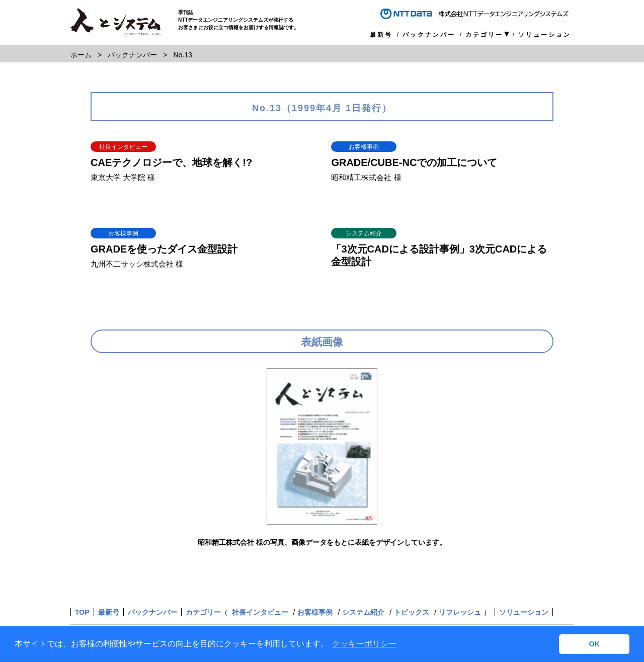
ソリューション (545, 35)
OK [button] (594, 644)
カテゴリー (484, 35)
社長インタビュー (260, 612)
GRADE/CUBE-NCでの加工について (414, 162)
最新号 (381, 35)
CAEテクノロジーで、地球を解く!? (171, 162)
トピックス (412, 612)
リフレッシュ (460, 612)
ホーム (81, 55)
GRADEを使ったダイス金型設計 (164, 249)
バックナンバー (429, 35)
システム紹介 (363, 612)
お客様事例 (315, 612)
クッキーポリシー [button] (364, 644)
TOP (82, 612)
